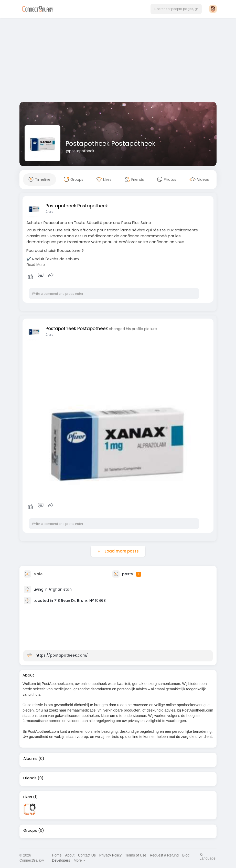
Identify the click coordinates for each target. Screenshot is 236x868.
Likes (28, 797)
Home (57, 855)
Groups (30, 830)
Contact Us (87, 855)
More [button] (80, 860)
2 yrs (49, 212)
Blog (186, 855)
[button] (176, 9)
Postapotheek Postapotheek (110, 144)
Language (207, 857)
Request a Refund (164, 855)
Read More (36, 265)
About (70, 855)
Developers (61, 860)
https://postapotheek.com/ (62, 655)
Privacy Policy (110, 855)
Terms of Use (136, 855)
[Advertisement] (118, 61)
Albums (30, 759)
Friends (30, 778)
